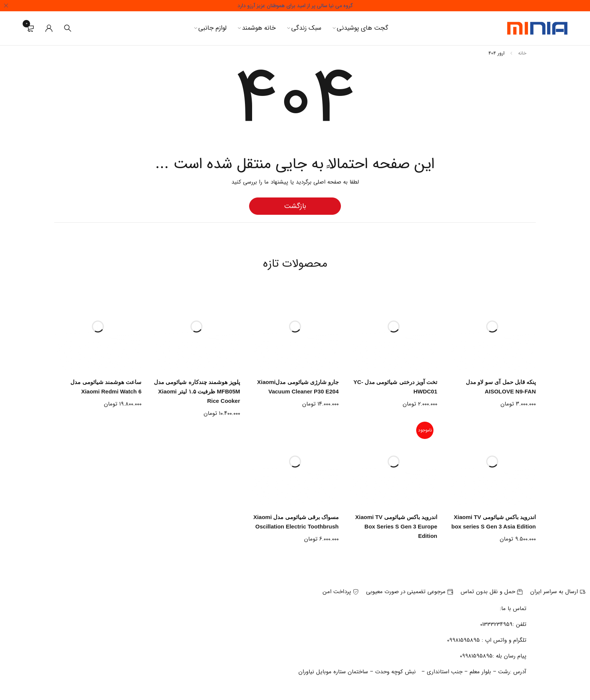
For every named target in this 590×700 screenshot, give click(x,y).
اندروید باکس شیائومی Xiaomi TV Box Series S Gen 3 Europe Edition (396, 526)
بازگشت (295, 206)
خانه (522, 53)
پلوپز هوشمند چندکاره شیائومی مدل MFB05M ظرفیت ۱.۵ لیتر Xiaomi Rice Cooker (197, 391)
